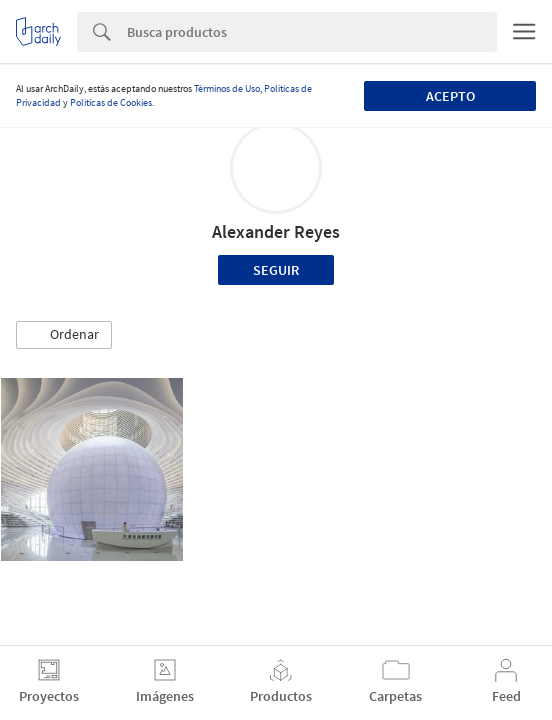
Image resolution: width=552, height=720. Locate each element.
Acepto (450, 96)
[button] (64, 335)
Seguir (276, 270)
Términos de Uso (227, 88)
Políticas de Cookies (111, 102)
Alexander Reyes (276, 231)
